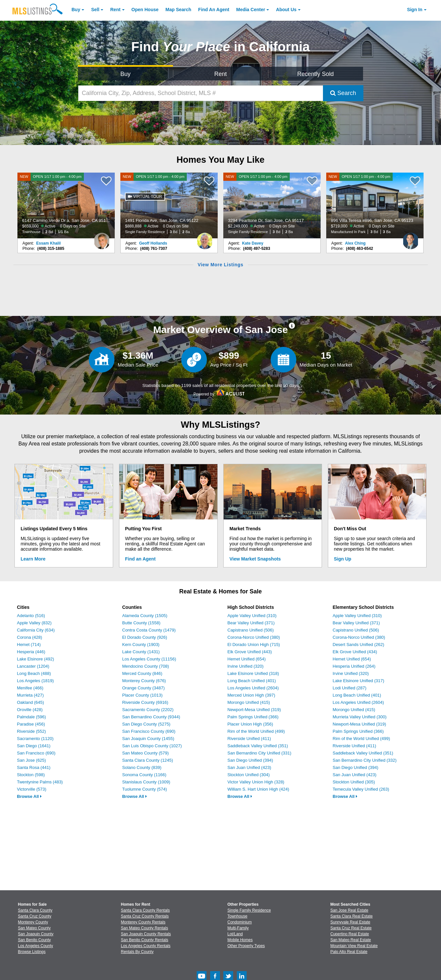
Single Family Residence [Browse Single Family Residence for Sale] (249, 910)
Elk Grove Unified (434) (355, 652)
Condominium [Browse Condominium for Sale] (240, 922)
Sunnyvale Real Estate (350, 922)
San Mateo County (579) (146, 753)
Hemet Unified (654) (247, 659)
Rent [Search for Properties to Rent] (220, 74)
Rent (115, 10)
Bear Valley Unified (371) (251, 623)
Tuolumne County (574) (145, 789)
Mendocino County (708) (146, 666)
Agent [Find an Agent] (214, 10)
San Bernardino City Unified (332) (365, 760)
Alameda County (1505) (145, 616)
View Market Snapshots (255, 559)
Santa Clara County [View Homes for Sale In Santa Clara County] (35, 910)
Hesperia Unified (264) (354, 666)
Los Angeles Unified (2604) (253, 688)
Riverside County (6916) (145, 702)
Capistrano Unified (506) (251, 630)
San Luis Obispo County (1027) (152, 746)
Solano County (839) (142, 767)
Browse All (29, 796)
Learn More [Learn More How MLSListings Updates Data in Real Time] (33, 559)
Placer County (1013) (143, 695)
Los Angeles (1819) (36, 681)
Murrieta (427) (31, 695)
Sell (95, 10)
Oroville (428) (30, 710)
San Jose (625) (32, 760)
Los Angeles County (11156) (149, 659)
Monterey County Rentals (143, 922)
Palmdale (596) (32, 717)
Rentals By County (137, 952)
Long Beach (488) (34, 673)
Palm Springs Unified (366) (253, 717)
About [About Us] (286, 10)
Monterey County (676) (144, 681)
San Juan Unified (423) (249, 767)
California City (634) (36, 630)
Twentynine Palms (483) (40, 782)
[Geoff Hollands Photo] (205, 238)
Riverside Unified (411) (249, 739)
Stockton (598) (31, 775)
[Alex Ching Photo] (411, 238)
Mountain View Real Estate (354, 946)
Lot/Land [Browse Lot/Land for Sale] (235, 934)
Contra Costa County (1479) (149, 630)
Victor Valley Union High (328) (256, 782)
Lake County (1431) (141, 652)
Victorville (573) (32, 789)
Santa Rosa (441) (34, 767)
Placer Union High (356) (250, 724)
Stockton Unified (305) (354, 782)
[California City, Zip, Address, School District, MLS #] (201, 93)
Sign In (415, 10)
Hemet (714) (29, 645)
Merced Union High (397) (251, 695)
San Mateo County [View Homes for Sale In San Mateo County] (34, 928)
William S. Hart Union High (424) (258, 789)
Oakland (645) (31, 702)
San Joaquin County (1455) (148, 739)
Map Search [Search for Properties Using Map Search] (178, 10)
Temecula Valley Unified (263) (361, 789)
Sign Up (343, 559)
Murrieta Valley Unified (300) (360, 717)
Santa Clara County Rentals (146, 910)
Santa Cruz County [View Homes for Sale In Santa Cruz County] (35, 916)
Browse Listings (32, 952)
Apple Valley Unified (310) (252, 616)
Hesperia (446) (31, 652)
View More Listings (221, 265)
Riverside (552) (32, 731)
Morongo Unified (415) (249, 702)
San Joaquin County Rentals (146, 934)
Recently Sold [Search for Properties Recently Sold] (316, 74)
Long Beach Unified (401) (252, 681)
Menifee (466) (30, 688)
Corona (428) (30, 637)
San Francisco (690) (36, 753)
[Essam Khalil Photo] (102, 238)
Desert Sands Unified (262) (359, 645)
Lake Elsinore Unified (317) (359, 681)
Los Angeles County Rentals (146, 946)
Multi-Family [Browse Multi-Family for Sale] (238, 928)
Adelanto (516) (31, 616)
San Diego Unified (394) (250, 760)
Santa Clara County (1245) (148, 760)
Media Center (251, 10)
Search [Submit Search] (343, 93)
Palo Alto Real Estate (349, 952)
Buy (76, 10)
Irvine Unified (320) (246, 666)
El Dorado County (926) (145, 637)
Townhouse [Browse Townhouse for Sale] (238, 916)
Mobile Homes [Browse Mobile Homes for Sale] (240, 940)
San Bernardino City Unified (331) (259, 753)
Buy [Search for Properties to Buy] (125, 74)
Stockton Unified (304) (249, 775)
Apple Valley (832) (34, 623)
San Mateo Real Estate (351, 940)
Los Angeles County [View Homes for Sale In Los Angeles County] (36, 946)
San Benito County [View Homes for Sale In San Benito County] (35, 940)
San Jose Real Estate (349, 910)
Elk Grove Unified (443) (250, 652)
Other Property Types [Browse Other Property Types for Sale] (246, 946)
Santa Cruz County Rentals (145, 916)
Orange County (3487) (144, 688)
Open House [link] (145, 10)
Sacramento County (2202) (148, 710)
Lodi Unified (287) (350, 688)
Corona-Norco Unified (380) (254, 637)
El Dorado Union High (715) (254, 645)
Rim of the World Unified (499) (256, 731)
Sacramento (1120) (35, 739)
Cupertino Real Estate (350, 934)
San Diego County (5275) (147, 724)
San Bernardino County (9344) (151, 717)
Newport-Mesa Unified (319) (254, 710)
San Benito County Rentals (145, 940)
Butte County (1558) (141, 623)
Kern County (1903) (141, 645)
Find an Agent (140, 559)
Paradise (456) (31, 724)
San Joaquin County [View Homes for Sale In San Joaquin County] (36, 934)
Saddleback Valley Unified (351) (258, 746)
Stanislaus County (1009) (146, 782)
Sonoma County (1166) (144, 775)
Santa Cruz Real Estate (351, 928)
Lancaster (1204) (33, 666)
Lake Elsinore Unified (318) (253, 673)
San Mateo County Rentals (145, 928)
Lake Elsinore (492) (36, 659)
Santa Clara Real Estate (352, 916)
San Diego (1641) (34, 746)
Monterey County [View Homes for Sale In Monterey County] (33, 922)
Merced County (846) (142, 673)
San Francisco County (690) (149, 731)
